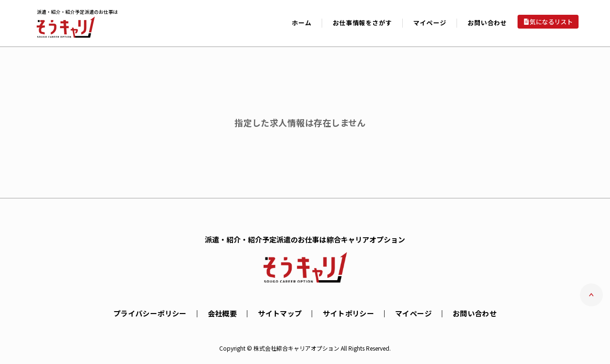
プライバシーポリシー (150, 313)
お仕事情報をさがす (362, 23)
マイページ (413, 313)
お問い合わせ (487, 23)
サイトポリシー (348, 313)
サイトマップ (280, 313)
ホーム (301, 23)
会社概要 (223, 313)
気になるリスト (551, 22)
